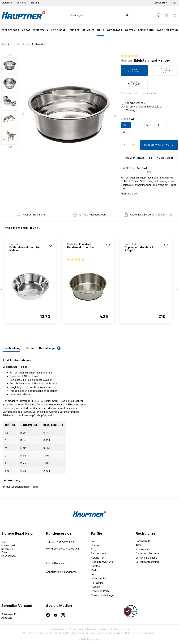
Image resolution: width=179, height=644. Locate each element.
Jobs (94, 574)
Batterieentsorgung (147, 562)
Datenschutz (143, 541)
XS (124, 125)
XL (124, 132)
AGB (138, 545)
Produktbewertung (102, 562)
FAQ (93, 541)
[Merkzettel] (159, 15)
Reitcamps (97, 583)
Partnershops (99, 553)
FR (171, 2)
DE (174, 2)
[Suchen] (129, 15)
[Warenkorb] (173, 15)
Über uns (96, 545)
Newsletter (97, 558)
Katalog (95, 566)
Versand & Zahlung (146, 558)
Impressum (142, 549)
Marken (95, 570)
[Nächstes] (115, 115)
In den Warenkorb (159, 145)
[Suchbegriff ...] (94, 15)
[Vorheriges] (23, 115)
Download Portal (101, 591)
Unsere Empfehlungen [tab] (22, 228)
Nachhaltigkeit (99, 578)
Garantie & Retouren (148, 553)
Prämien (95, 587)
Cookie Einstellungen (103, 595)
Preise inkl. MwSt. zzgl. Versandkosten (140, 93)
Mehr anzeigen (129, 194)
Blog (93, 549)
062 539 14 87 (164, 215)
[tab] (12, 348)
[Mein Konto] (167, 15)
